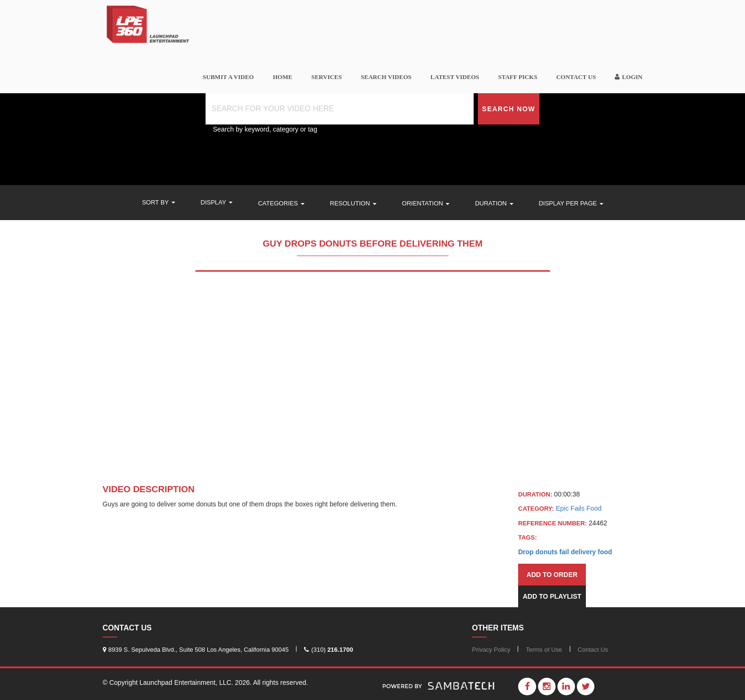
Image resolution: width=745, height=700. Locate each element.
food (605, 552)
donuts (547, 552)
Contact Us (576, 77)
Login (628, 77)
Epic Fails (571, 508)
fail (564, 552)
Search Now (509, 109)
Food (594, 508)
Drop (526, 552)
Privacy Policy (491, 650)
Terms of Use (544, 650)
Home (283, 77)
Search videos (386, 77)
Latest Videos (455, 77)
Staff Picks (518, 77)
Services (327, 77)
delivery (583, 552)
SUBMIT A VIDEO (228, 77)
